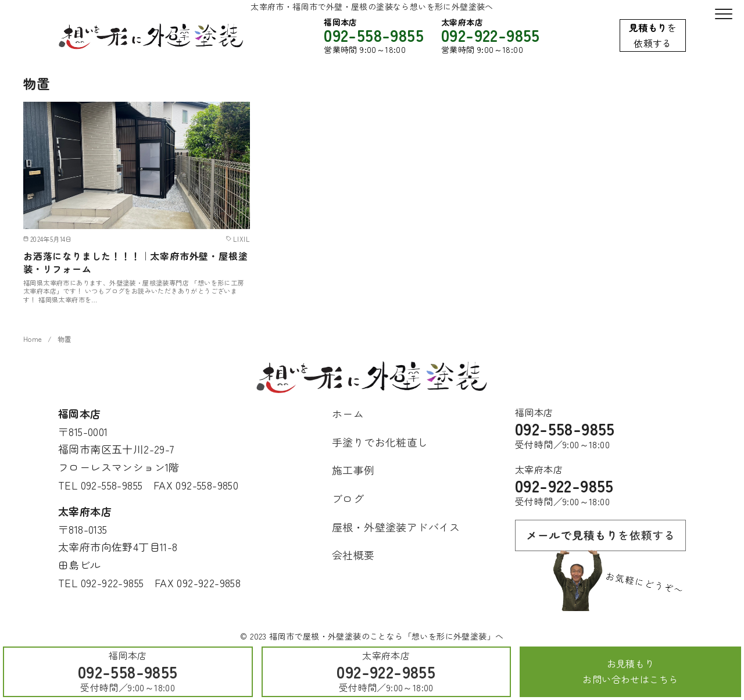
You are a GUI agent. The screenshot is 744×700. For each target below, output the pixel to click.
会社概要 (353, 555)
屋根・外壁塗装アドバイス (396, 527)
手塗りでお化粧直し (380, 442)
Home (33, 339)
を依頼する (653, 35)
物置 (65, 339)
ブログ (348, 498)
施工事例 (353, 470)
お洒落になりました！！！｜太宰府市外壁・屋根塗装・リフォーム (135, 262)
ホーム (348, 413)
